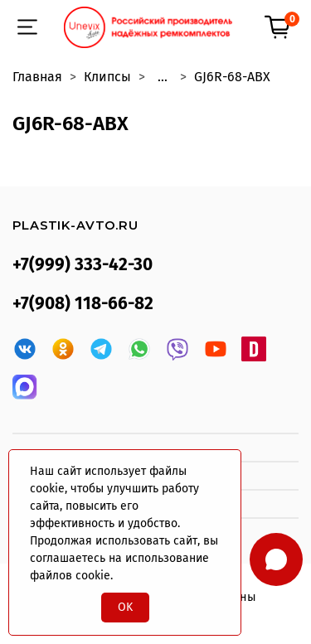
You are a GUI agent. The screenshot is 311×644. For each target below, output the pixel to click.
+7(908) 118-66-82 (83, 304)
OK (125, 607)
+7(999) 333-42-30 (83, 265)
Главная (37, 77)
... (163, 77)
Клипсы (107, 77)
